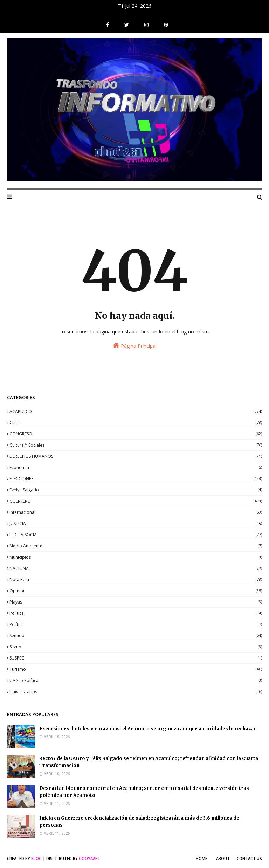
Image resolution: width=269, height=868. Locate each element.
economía (136, 467)
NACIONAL (136, 568)
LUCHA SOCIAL (136, 535)
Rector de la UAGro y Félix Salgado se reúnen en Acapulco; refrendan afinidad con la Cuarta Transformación (149, 762)
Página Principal (135, 346)
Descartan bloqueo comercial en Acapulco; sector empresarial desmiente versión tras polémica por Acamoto (144, 792)
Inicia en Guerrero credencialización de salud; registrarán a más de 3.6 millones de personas (139, 822)
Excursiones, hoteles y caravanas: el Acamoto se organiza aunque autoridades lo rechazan (148, 729)
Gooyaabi (89, 858)
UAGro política (136, 680)
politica (136, 613)
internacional (136, 512)
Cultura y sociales (136, 445)
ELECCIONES (136, 479)
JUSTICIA (136, 523)
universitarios (136, 692)
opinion (136, 591)
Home (202, 858)
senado (136, 636)
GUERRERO (136, 501)
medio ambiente (136, 546)
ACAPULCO (136, 411)
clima (136, 423)
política (136, 624)
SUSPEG (136, 658)
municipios (136, 557)
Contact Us (249, 858)
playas (136, 602)
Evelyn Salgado (136, 490)
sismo (136, 647)
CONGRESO (136, 434)
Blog (36, 858)
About (223, 858)
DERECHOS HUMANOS (136, 456)
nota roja (136, 580)
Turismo (136, 669)
